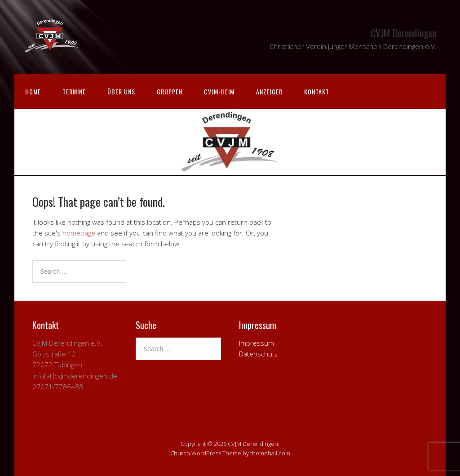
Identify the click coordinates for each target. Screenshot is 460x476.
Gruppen (170, 91)
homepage (79, 233)
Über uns (121, 91)
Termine (74, 91)
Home (33, 91)
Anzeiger (269, 91)
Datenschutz (258, 354)
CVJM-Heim (219, 91)
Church (180, 453)
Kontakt (317, 91)
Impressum (257, 343)
